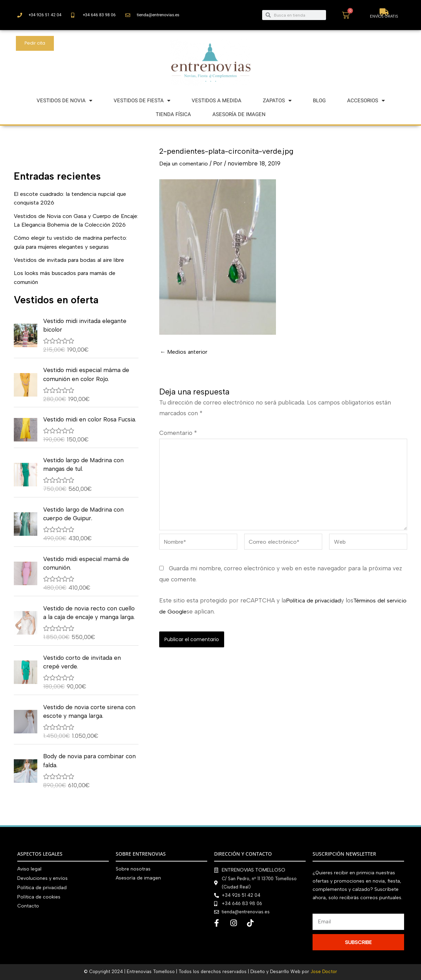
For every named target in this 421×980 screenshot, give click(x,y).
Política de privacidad (315, 606)
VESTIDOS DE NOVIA (64, 101)
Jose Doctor (324, 972)
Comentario (178, 433)
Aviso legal (29, 869)
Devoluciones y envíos (42, 878)
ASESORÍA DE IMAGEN (239, 114)
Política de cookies (39, 896)
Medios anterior (185, 352)
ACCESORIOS (366, 101)
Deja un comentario (186, 163)
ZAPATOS (277, 101)
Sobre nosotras (133, 869)
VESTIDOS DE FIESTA (142, 101)
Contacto (28, 905)
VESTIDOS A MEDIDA (217, 101)
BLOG (319, 101)
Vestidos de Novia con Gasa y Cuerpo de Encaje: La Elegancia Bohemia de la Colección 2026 (70, 225)
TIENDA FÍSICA (173, 114)
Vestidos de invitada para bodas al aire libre (74, 269)
